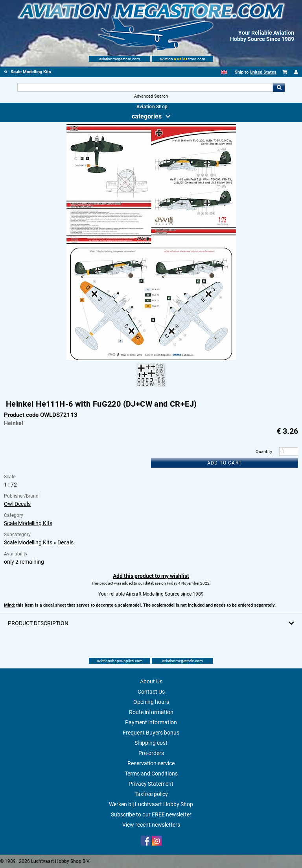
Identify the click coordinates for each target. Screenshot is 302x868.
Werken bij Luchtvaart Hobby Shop (151, 804)
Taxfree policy (151, 794)
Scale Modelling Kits (28, 523)
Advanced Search (151, 96)
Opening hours (151, 702)
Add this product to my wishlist (151, 576)
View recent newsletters (151, 825)
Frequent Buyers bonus (151, 733)
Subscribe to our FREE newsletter (151, 814)
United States (263, 72)
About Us (151, 681)
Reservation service (151, 763)
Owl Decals (17, 504)
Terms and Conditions (151, 774)
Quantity (264, 452)
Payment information (151, 722)
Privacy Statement (151, 784)
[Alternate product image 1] (151, 388)
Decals (65, 542)
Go (279, 87)
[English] (224, 72)
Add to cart (225, 463)
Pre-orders (151, 753)
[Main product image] (151, 359)
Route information (151, 712)
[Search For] (145, 87)
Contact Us (151, 692)
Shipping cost (151, 743)
